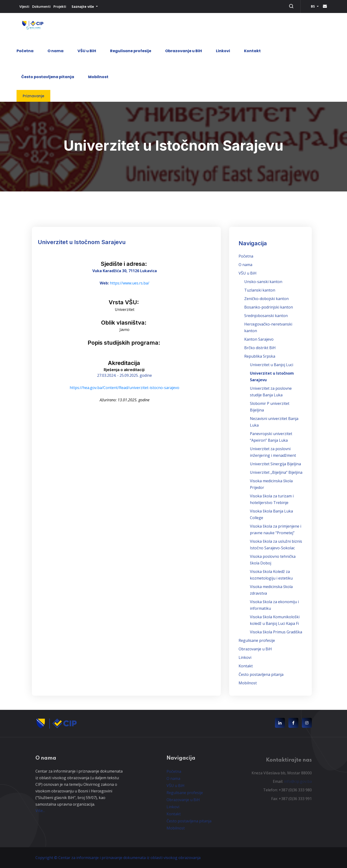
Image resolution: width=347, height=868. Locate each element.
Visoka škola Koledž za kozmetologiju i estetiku (271, 575)
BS (313, 6)
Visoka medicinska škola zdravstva (271, 590)
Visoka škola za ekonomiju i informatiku (274, 605)
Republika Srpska (260, 356)
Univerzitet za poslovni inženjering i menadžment (273, 452)
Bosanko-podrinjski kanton (269, 307)
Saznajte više (83, 6)
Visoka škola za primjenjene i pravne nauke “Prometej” (276, 529)
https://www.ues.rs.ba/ (130, 283)
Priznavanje (33, 96)
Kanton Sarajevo (259, 339)
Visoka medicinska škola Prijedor (271, 484)
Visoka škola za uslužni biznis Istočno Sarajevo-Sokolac (276, 545)
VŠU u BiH (87, 51)
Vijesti (24, 6)
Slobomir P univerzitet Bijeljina (270, 407)
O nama (56, 51)
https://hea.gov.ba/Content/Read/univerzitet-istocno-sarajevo (124, 388)
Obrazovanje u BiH (184, 51)
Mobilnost (98, 77)
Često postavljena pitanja (48, 77)
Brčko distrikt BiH (260, 348)
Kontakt (252, 51)
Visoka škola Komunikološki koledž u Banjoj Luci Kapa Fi (275, 620)
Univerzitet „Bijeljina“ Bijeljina (276, 472)
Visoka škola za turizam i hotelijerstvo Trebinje (272, 499)
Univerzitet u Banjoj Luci (272, 365)
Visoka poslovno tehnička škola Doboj (273, 560)
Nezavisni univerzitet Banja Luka (274, 422)
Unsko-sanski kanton (263, 282)
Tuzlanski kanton (260, 290)
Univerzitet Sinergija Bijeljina (275, 464)
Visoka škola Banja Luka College (271, 514)
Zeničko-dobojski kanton (266, 299)
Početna (25, 51)
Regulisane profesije (131, 51)
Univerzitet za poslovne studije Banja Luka (271, 392)
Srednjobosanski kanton (266, 316)
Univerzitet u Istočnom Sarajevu (272, 377)
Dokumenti (41, 6)
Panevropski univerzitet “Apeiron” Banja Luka (271, 437)
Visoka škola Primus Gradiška (276, 632)
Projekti (60, 6)
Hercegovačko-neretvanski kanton (268, 327)
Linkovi (223, 51)
